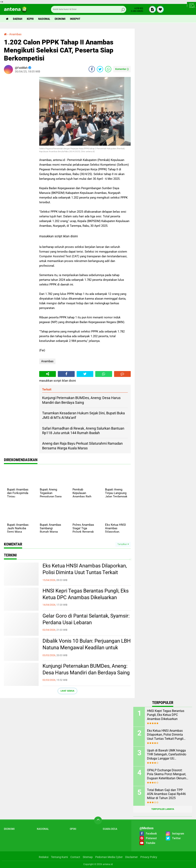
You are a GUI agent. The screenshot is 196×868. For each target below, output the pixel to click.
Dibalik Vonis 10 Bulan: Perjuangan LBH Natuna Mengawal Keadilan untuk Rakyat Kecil (87, 648)
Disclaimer (132, 857)
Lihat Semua (67, 691)
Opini (73, 829)
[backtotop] (98, 820)
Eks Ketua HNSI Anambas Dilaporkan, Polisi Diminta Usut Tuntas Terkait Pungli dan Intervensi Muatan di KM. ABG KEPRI (85, 573)
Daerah (18, 19)
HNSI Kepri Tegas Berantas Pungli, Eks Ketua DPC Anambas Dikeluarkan (86, 594)
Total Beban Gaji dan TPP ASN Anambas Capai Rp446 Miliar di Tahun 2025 (166, 794)
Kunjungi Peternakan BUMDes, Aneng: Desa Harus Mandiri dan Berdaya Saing (86, 669)
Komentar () (122, 69)
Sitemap (88, 857)
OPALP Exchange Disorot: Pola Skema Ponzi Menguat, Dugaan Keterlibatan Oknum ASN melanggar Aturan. (167, 774)
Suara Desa (110, 829)
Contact (75, 857)
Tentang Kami (59, 857)
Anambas (47, 361)
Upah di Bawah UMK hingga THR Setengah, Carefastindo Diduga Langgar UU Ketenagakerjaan (167, 755)
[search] (89, 9)
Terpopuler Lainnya (163, 809)
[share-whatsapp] (108, 69)
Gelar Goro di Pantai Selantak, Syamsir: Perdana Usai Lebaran (86, 619)
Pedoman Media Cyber (109, 857)
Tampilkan (123, 544)
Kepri (30, 19)
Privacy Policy (149, 857)
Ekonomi (60, 19)
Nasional (44, 19)
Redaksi (44, 857)
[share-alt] (48, 374)
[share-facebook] (92, 69)
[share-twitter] (100, 69)
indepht (75, 19)
